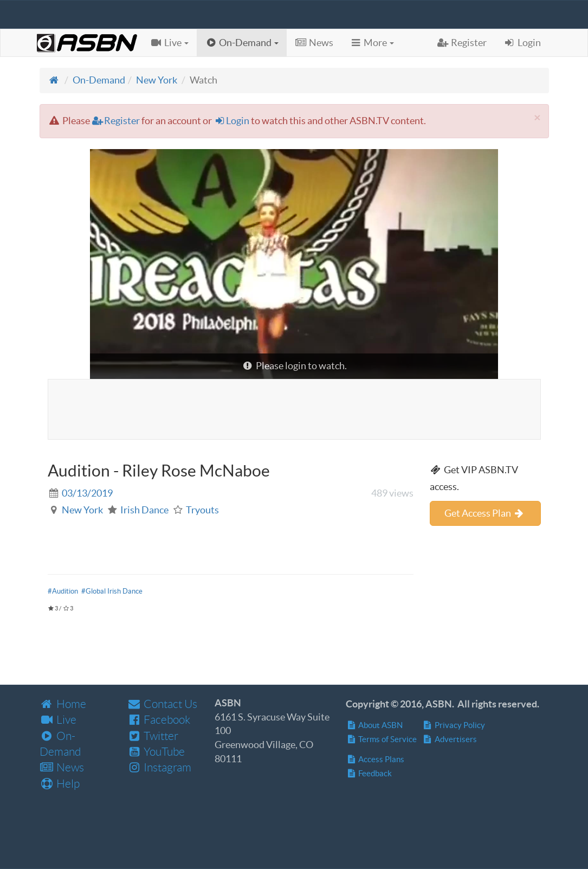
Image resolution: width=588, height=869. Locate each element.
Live (58, 720)
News (62, 767)
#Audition (63, 591)
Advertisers (450, 739)
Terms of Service (381, 739)
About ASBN (374, 725)
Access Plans (375, 759)
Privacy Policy (454, 725)
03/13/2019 (87, 493)
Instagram (159, 767)
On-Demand (99, 80)
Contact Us (162, 704)
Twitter (153, 736)
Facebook (159, 720)
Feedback (369, 773)
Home (63, 704)
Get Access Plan (485, 513)
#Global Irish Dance (112, 591)
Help (60, 784)
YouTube (156, 752)
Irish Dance (144, 510)
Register (116, 121)
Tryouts (202, 510)
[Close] (537, 117)
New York (157, 80)
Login (231, 121)
